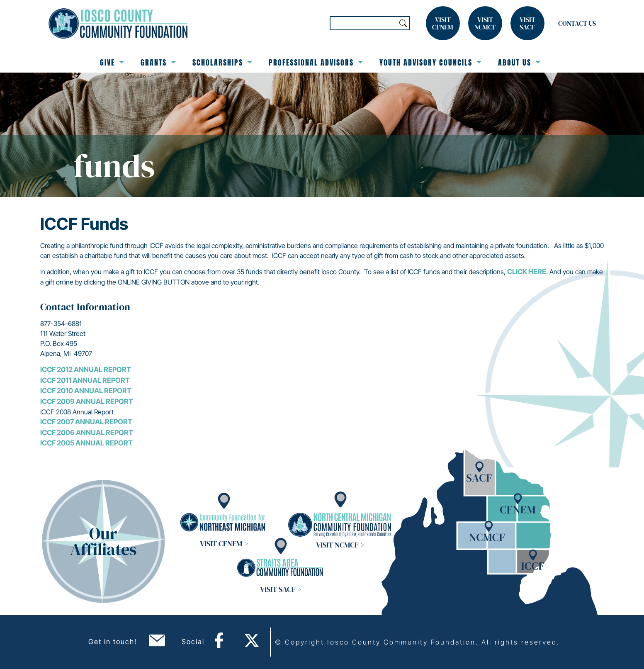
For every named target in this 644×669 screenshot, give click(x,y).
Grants (158, 62)
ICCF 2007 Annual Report (86, 422)
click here (527, 272)
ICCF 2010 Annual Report (86, 391)
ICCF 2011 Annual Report (85, 380)
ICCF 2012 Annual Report (86, 370)
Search (403, 23)
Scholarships (222, 62)
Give (112, 62)
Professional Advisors (316, 62)
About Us (519, 62)
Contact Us (577, 23)
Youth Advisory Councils (430, 62)
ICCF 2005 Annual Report (86, 443)
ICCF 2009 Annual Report (87, 401)
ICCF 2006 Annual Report (87, 433)
